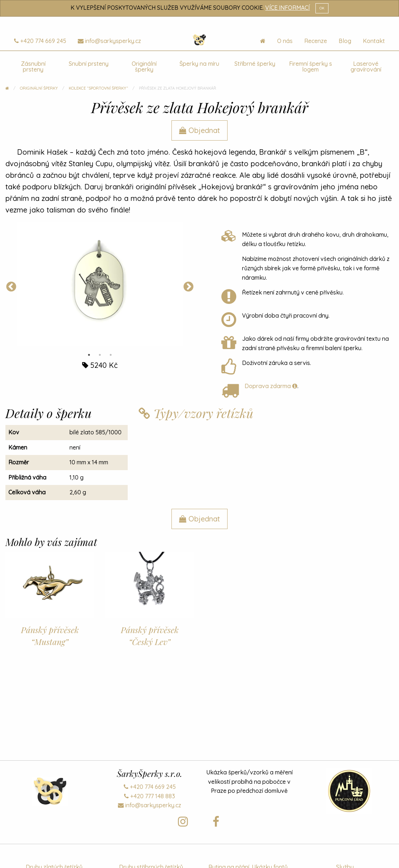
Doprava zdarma (271, 386)
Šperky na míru (199, 64)
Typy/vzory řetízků (196, 413)
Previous (11, 287)
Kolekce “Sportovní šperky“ (98, 88)
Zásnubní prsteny (33, 66)
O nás (285, 41)
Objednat (199, 130)
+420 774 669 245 (40, 41)
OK (322, 8)
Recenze (316, 41)
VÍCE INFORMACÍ (287, 8)
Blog (345, 41)
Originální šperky (144, 66)
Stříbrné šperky (255, 64)
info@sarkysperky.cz (109, 41)
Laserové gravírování (366, 66)
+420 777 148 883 (150, 796)
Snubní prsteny (89, 64)
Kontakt (374, 41)
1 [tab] (89, 355)
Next (188, 287)
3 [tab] (111, 355)
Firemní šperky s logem (311, 66)
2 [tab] (100, 355)
